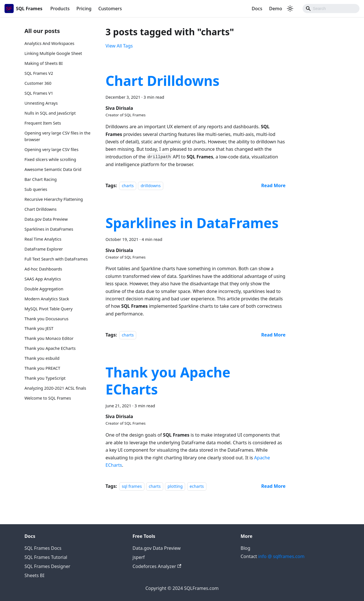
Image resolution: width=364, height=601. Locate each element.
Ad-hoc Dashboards (43, 269)
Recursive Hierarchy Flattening (54, 199)
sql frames (132, 486)
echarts (197, 486)
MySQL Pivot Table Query (48, 309)
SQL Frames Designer (47, 566)
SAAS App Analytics (43, 279)
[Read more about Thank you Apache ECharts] (273, 486)
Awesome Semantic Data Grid (53, 169)
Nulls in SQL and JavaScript (50, 113)
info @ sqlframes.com (281, 556)
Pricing (84, 9)
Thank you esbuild (42, 358)
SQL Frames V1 (39, 93)
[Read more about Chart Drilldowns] (273, 185)
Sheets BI (34, 575)
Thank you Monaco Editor (49, 338)
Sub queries (36, 189)
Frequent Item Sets (43, 123)
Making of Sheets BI (44, 63)
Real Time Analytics (43, 239)
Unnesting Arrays (41, 103)
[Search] (331, 9)
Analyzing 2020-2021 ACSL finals (55, 388)
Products (60, 9)
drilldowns (150, 186)
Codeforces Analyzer (157, 566)
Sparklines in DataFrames (49, 229)
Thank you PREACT (42, 368)
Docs (257, 9)
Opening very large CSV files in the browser (57, 136)
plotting (175, 486)
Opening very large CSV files (51, 149)
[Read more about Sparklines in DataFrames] (273, 335)
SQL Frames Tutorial (46, 557)
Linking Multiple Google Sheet (53, 53)
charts (128, 186)
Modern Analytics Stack (47, 299)
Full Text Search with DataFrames (56, 259)
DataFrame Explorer (44, 249)
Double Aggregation (44, 289)
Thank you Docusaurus (46, 319)
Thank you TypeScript (45, 378)
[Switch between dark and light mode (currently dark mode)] (290, 9)
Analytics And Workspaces (49, 43)
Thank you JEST (39, 328)
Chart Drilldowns (41, 209)
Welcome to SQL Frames (48, 398)
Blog (245, 548)
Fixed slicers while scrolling (50, 159)
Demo (276, 9)
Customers (110, 9)
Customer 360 (38, 83)
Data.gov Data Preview (46, 219)
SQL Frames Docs (43, 548)
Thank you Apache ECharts (50, 348)
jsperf (139, 557)
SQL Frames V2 (39, 73)
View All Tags (119, 46)
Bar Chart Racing (41, 179)
